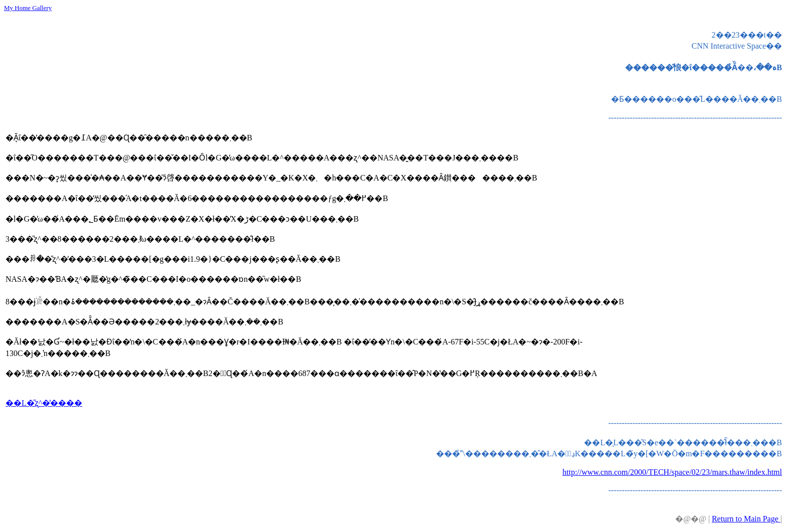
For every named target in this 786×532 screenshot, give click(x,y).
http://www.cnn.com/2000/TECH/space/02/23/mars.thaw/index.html (672, 472)
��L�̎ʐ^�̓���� (44, 403)
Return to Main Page (746, 519)
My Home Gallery (28, 8)
